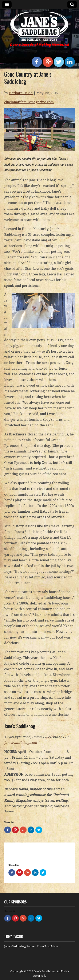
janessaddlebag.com (21, 743)
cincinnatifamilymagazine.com (29, 102)
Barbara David (21, 93)
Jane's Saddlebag (45, 971)
